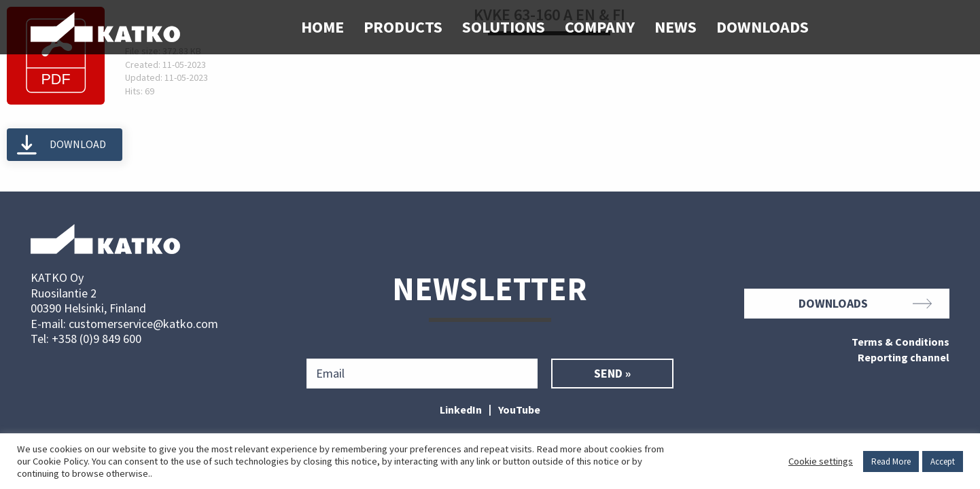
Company (600, 27)
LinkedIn (461, 410)
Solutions (504, 27)
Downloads (763, 27)
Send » (612, 374)
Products (403, 27)
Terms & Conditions (900, 342)
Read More (891, 461)
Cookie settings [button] (821, 461)
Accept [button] (943, 461)
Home (322, 27)
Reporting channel (904, 358)
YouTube (519, 410)
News (676, 27)
